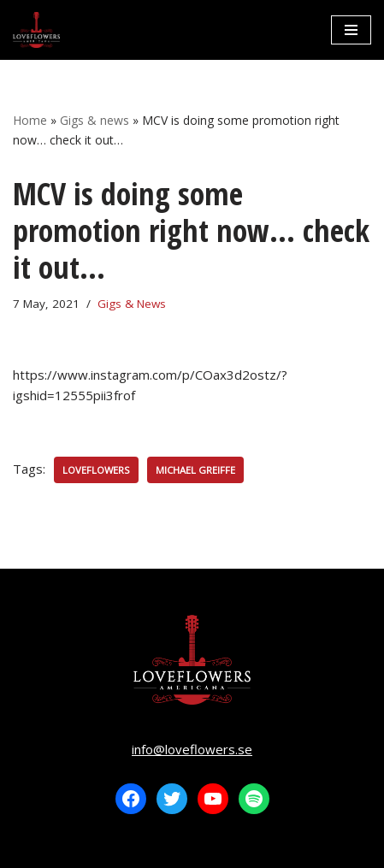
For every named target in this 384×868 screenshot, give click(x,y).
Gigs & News (132, 304)
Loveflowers (96, 470)
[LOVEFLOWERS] (36, 30)
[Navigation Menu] (351, 30)
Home (30, 120)
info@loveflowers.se (192, 749)
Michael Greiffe (195, 470)
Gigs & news (95, 120)
